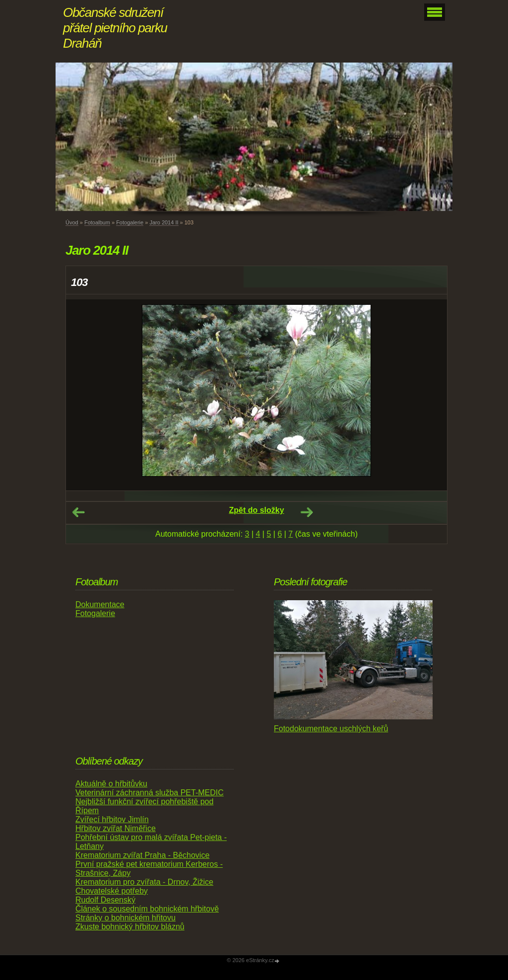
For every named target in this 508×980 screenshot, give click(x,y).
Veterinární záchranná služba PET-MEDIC (150, 793)
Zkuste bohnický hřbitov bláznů (130, 927)
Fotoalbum (97, 222)
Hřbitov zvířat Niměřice (116, 828)
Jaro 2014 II (164, 222)
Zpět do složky (256, 510)
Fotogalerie (130, 222)
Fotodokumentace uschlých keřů (331, 729)
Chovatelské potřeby (112, 891)
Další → (307, 512)
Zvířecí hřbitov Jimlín (112, 819)
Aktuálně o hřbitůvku (111, 784)
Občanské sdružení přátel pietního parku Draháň (115, 28)
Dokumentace (100, 604)
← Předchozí (78, 512)
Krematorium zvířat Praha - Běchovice (142, 855)
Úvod (72, 222)
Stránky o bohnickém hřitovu (126, 918)
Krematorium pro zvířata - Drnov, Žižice (144, 882)
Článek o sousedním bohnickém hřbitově (147, 909)
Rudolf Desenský (105, 900)
